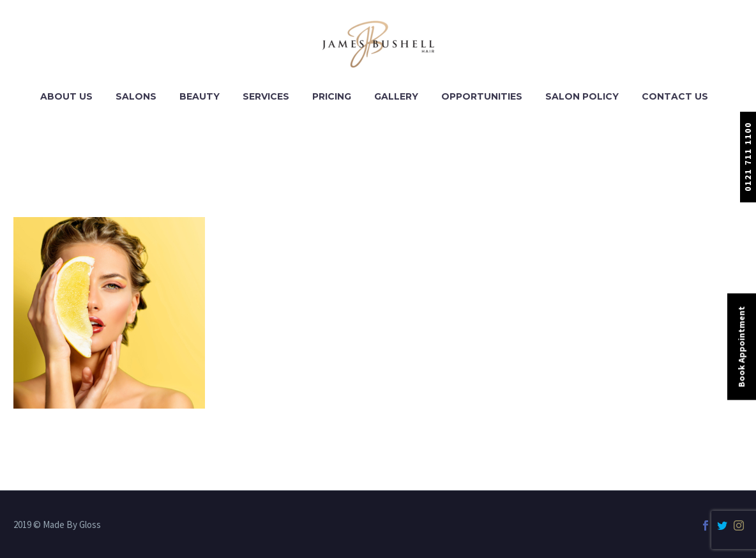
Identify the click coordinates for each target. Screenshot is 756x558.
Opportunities (482, 96)
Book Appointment (741, 347)
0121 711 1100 (748, 157)
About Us (66, 96)
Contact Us (675, 96)
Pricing (332, 96)
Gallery (396, 96)
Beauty (200, 96)
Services (266, 96)
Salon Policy (582, 96)
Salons (136, 96)
